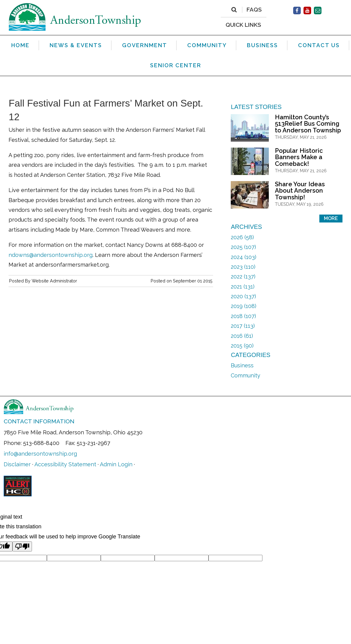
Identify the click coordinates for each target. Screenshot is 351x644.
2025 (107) (243, 247)
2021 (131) (243, 287)
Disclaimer (17, 464)
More (331, 218)
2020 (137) (243, 296)
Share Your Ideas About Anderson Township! (300, 191)
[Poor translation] (22, 546)
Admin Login (116, 464)
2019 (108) (244, 306)
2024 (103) (244, 257)
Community (246, 375)
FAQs (254, 10)
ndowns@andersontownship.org (51, 255)
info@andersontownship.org (40, 454)
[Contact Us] (318, 10)
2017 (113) (243, 326)
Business (242, 365)
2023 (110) (243, 267)
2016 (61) (242, 336)
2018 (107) (243, 316)
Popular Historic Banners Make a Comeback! (299, 157)
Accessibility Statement (65, 464)
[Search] (234, 10)
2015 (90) (242, 346)
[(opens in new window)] (297, 10)
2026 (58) (242, 237)
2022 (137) (243, 276)
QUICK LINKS (243, 24)
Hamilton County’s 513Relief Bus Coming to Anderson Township (308, 124)
